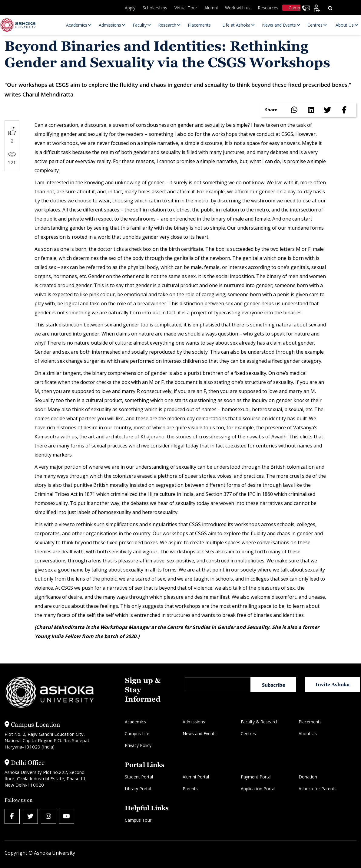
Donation (308, 777)
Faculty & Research (260, 722)
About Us (308, 734)
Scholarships (155, 8)
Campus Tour (138, 820)
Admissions (194, 722)
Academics (135, 722)
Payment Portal (256, 777)
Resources (268, 8)
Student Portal (139, 777)
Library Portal (138, 789)
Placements (310, 722)
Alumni (211, 8)
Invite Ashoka (333, 685)
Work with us (238, 8)
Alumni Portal (196, 777)
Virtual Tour (186, 8)
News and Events (200, 734)
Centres (248, 734)
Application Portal (258, 789)
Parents (190, 789)
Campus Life (137, 734)
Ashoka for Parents (318, 789)
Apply (130, 8)
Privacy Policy (138, 745)
